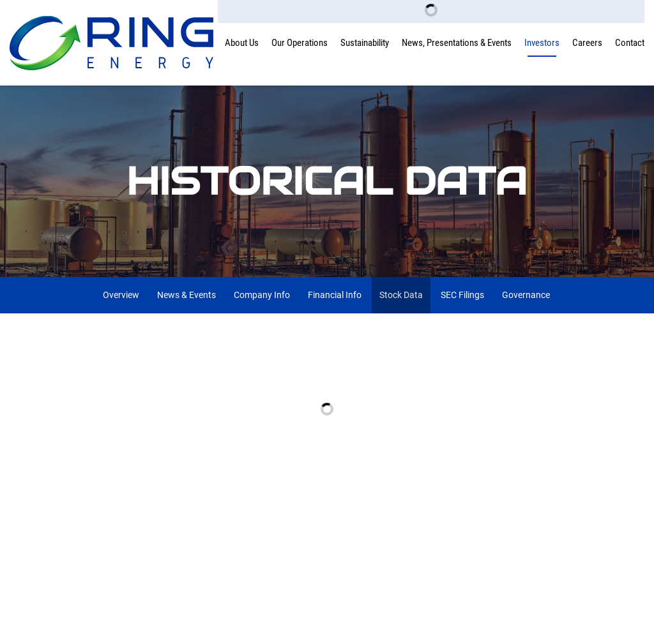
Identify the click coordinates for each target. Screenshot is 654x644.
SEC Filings (462, 295)
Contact (630, 43)
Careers (587, 43)
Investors (542, 43)
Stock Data (401, 295)
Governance (526, 295)
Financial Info (335, 295)
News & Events (186, 295)
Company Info (262, 295)
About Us (242, 43)
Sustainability (365, 43)
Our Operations (300, 43)
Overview (121, 295)
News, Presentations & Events (457, 43)
